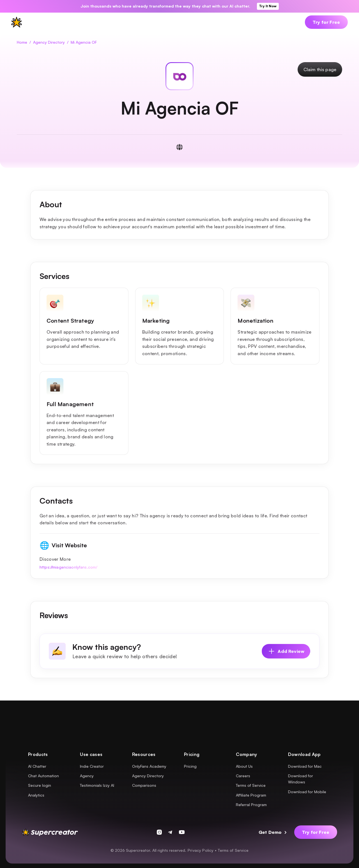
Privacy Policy (201, 850)
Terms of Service (233, 850)
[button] (43, 22)
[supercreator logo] (17, 22)
